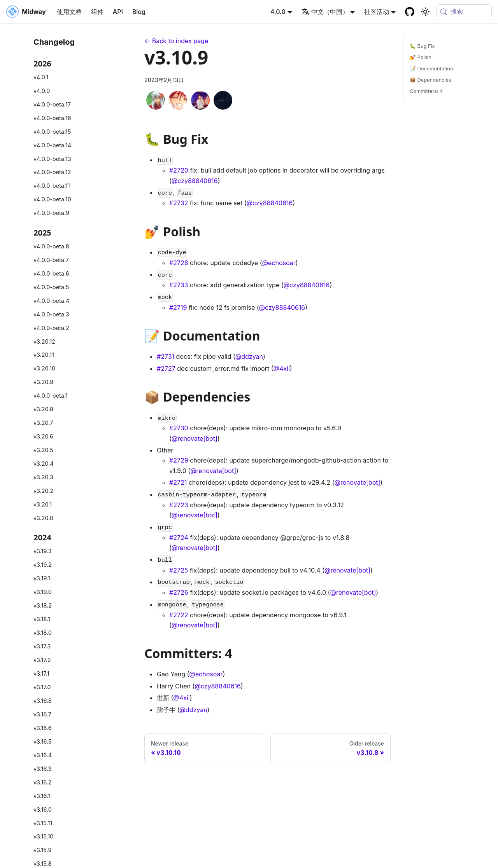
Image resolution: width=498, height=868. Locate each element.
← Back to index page (176, 41)
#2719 (178, 307)
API (118, 12)
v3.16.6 (43, 728)
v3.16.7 (42, 714)
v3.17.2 (42, 660)
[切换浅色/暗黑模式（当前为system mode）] (425, 12)
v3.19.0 (43, 592)
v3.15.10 (43, 836)
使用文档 (69, 12)
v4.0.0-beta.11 (52, 186)
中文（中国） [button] (325, 12)
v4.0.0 (42, 91)
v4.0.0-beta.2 (51, 328)
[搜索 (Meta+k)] (464, 12)
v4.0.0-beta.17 (52, 104)
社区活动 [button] (377, 12)
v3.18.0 (43, 633)
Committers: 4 (426, 91)
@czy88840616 (195, 181)
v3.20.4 (44, 464)
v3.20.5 (43, 450)
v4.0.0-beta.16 (52, 118)
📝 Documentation (431, 69)
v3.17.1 (41, 673)
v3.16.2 (43, 782)
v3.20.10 (44, 368)
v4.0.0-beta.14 (52, 145)
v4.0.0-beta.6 (51, 273)
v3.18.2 (43, 605)
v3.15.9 (43, 850)
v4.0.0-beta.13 (52, 159)
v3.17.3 (42, 646)
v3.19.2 (43, 565)
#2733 (179, 285)
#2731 (166, 356)
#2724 (179, 538)
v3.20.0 (43, 518)
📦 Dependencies (430, 80)
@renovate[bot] (195, 438)
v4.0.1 (41, 77)
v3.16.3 (43, 769)
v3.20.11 (44, 355)
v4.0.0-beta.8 (51, 246)
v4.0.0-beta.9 (51, 213)
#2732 (179, 203)
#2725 (179, 570)
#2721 (178, 482)
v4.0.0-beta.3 (51, 314)
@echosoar (279, 263)
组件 (97, 12)
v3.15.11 (43, 823)
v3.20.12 (44, 341)
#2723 (179, 505)
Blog (139, 12)
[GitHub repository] (410, 12)
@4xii (282, 369)
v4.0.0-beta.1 (51, 396)
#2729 (179, 460)
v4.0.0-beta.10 (52, 199)
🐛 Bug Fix (422, 46)
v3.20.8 (43, 409)
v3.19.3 (43, 551)
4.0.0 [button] (278, 12)
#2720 (179, 170)
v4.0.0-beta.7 (51, 260)
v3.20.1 (43, 504)
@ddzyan (249, 356)
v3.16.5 (42, 741)
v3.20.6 (43, 436)
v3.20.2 (43, 491)
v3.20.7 (43, 423)
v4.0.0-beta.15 (52, 132)
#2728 (179, 263)
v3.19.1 (42, 578)
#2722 (179, 615)
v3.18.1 (42, 619)
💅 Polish (421, 57)
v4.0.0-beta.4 (51, 301)
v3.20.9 (43, 382)
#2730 (179, 428)
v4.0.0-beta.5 (51, 287)
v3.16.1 (42, 796)
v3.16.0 (43, 809)
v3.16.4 (43, 755)
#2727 (166, 369)
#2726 (179, 592)
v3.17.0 (42, 687)
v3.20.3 (43, 477)
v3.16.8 (43, 701)
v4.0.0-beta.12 (52, 172)
